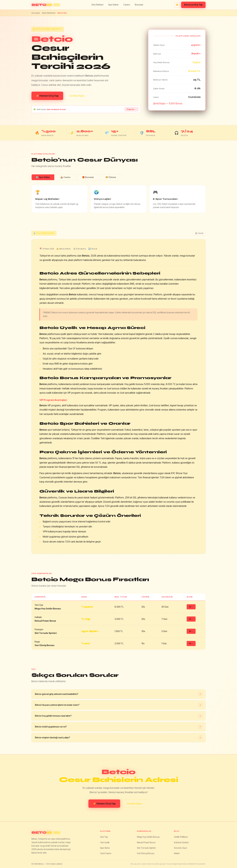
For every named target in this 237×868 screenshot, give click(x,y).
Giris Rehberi (97, 5)
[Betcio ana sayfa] (46, 5)
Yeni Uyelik (105, 842)
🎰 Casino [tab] (65, 177)
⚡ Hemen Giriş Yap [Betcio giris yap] (47, 96)
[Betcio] (63, 833)
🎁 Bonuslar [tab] (88, 177)
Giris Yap (104, 837)
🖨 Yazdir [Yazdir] (199, 233)
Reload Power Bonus (146, 842)
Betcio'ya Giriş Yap (193, 5)
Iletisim (177, 853)
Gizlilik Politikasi (181, 837)
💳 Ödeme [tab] (111, 177)
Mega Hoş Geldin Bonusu (148, 837)
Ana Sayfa (36, 13)
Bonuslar (139, 5)
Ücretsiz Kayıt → (78, 96)
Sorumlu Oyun (181, 848)
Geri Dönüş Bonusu (146, 853)
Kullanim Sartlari (181, 842)
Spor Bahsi (113, 5)
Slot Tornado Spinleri (146, 848)
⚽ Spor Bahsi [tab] (43, 177)
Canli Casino (106, 853)
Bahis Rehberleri (49, 13)
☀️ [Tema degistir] (177, 5)
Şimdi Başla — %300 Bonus (168, 103)
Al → (191, 607)
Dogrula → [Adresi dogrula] (131, 109)
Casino (127, 5)
